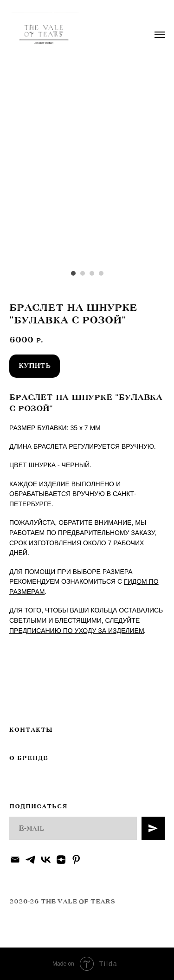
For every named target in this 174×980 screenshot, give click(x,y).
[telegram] (30, 860)
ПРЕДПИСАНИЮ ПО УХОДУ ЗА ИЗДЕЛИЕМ (77, 631)
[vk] (46, 860)
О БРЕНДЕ (29, 758)
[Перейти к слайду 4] (101, 273)
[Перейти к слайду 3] (92, 273)
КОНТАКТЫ (31, 730)
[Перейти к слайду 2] (83, 273)
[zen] (61, 860)
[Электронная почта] (15, 860)
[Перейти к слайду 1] (73, 273)
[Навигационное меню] (160, 35)
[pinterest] (76, 860)
